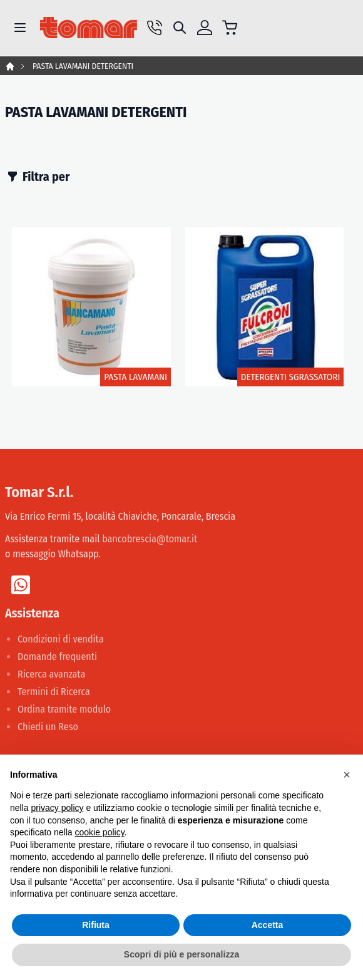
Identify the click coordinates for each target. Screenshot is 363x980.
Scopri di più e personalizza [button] (181, 954)
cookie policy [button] (100, 832)
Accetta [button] (268, 925)
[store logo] (89, 28)
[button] (347, 775)
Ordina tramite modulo (64, 709)
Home (10, 66)
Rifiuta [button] (96, 925)
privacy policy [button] (57, 808)
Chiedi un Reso (48, 727)
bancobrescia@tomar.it (150, 539)
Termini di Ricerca (54, 692)
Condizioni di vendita (61, 639)
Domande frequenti (57, 657)
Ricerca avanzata (51, 674)
